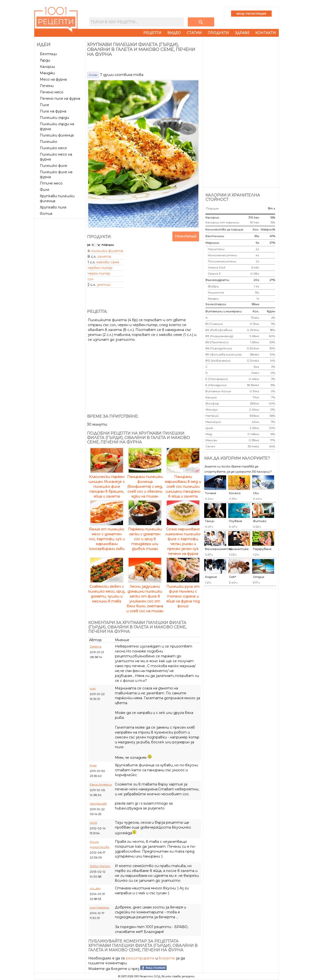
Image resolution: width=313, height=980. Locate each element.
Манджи (47, 73)
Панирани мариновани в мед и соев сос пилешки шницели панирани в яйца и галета (183, 484)
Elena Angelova (101, 784)
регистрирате (140, 958)
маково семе (108, 262)
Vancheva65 (98, 803)
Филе (45, 190)
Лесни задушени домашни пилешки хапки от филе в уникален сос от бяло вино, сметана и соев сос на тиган (145, 596)
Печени (47, 86)
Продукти (218, 33)
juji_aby (95, 888)
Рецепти (152, 33)
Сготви (93, 75)
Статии (194, 33)
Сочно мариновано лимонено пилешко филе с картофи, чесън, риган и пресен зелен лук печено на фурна (183, 539)
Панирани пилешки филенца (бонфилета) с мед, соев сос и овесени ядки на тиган (145, 484)
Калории (47, 67)
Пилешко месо (53, 148)
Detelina (96, 646)
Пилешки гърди (54, 118)
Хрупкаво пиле (53, 207)
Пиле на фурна (53, 111)
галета (104, 257)
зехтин (104, 285)
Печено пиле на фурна (60, 98)
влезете (167, 958)
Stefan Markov (100, 866)
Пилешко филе (54, 166)
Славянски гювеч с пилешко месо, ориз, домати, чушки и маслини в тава (107, 591)
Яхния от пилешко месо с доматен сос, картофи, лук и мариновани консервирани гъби (107, 537)
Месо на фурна (53, 79)
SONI (93, 823)
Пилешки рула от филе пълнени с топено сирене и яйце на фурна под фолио (183, 594)
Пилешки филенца (57, 135)
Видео (174, 33)
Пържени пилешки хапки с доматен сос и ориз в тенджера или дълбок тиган (145, 537)
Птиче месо (51, 183)
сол (91, 279)
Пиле (45, 105)
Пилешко (49, 142)
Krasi (93, 765)
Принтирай (186, 236)
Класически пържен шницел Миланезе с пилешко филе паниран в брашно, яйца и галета (107, 484)
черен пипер (99, 273)
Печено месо (52, 92)
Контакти (266, 33)
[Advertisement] (60, 294)
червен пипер (100, 268)
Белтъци (48, 54)
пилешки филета (107, 251)
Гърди (45, 60)
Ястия (46, 214)
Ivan (93, 688)
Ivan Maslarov (100, 907)
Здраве (242, 33)
